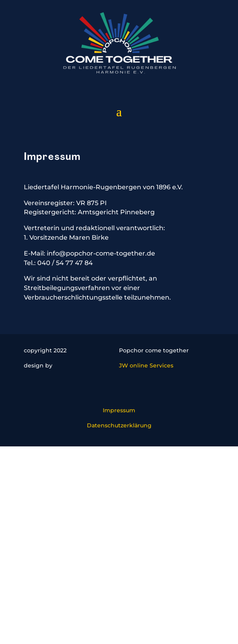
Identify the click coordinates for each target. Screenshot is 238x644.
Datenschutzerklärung (119, 425)
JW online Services (146, 365)
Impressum (119, 410)
